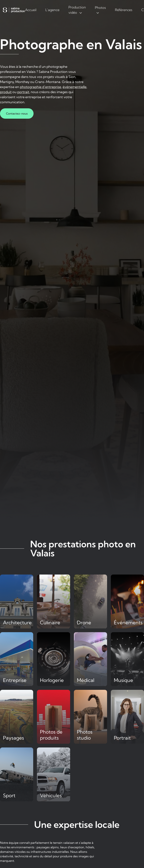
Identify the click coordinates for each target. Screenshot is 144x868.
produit (6, 92)
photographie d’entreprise (40, 87)
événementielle (75, 87)
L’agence (52, 10)
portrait (23, 92)
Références (124, 10)
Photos (100, 8)
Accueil (31, 10)
